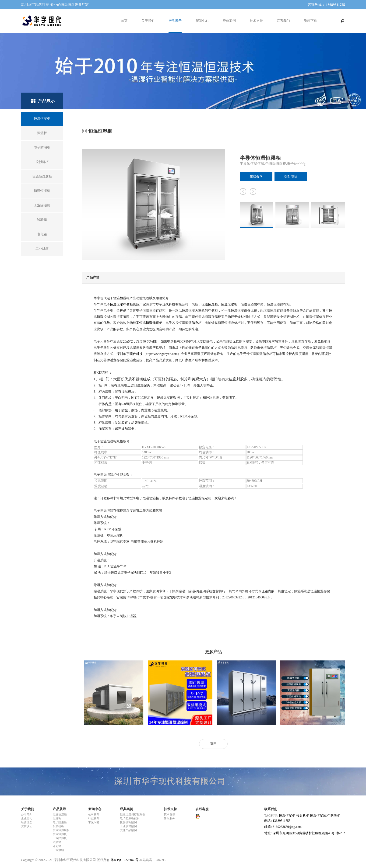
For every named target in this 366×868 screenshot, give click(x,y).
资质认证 (27, 826)
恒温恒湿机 (60, 834)
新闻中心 (202, 21)
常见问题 (94, 822)
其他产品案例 (128, 830)
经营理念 (27, 822)
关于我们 (148, 21)
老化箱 (57, 846)
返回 (213, 744)
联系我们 (283, 21)
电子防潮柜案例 (130, 818)
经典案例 (229, 21)
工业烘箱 (58, 850)
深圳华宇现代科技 (130, 354)
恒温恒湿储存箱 (252, 304)
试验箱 (57, 842)
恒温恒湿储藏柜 (151, 323)
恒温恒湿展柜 (61, 830)
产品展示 (175, 21)
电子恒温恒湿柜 (118, 298)
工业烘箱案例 (128, 826)
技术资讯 (169, 814)
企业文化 (27, 818)
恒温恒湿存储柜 (121, 304)
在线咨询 (256, 176)
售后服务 (169, 818)
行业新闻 (94, 818)
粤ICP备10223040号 (125, 860)
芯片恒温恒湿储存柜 (187, 323)
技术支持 (256, 21)
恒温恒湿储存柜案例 (133, 814)
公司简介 (27, 814)
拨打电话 (291, 176)
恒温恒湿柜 (229, 304)
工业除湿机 (60, 838)
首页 (124, 21)
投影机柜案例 (128, 822)
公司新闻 (94, 814)
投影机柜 (58, 826)
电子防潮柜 (60, 822)
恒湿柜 (57, 818)
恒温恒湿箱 (210, 304)
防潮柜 (335, 816)
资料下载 (310, 21)
